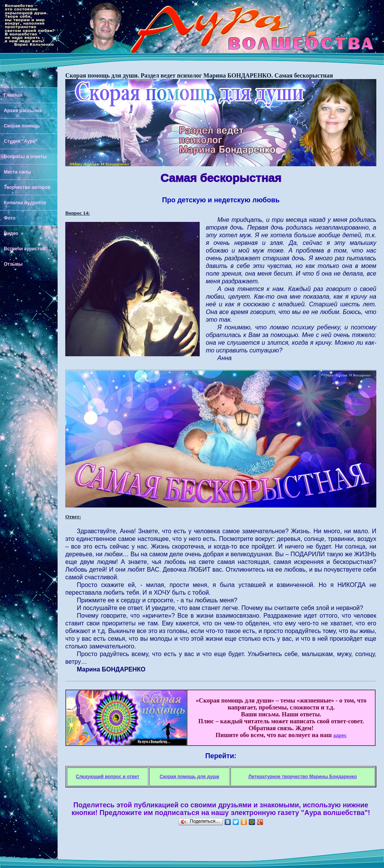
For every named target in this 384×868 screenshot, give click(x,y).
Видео (11, 233)
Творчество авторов (27, 187)
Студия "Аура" (21, 141)
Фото (10, 218)
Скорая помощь (22, 126)
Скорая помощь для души (190, 777)
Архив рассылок (23, 111)
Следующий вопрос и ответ (107, 777)
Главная (13, 95)
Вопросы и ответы (25, 157)
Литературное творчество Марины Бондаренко (303, 777)
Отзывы (13, 264)
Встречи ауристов (25, 249)
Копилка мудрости (25, 203)
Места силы (17, 172)
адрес (340, 736)
